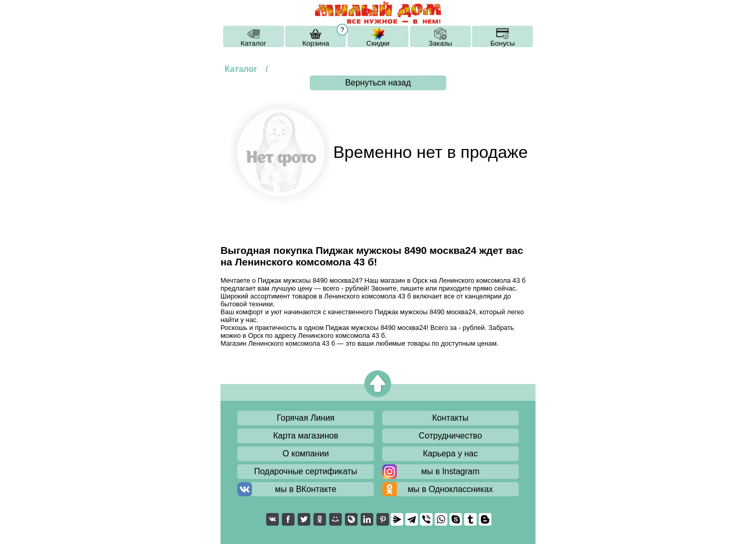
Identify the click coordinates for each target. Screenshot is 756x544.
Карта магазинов (306, 436)
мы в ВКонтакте (306, 489)
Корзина (316, 43)
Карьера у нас (450, 454)
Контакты (450, 418)
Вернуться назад (378, 83)
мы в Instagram (450, 471)
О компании (306, 454)
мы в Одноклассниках (451, 489)
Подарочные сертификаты (306, 471)
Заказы (440, 43)
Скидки (378, 43)
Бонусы (503, 43)
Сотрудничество (451, 436)
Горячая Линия (306, 418)
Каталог (253, 43)
